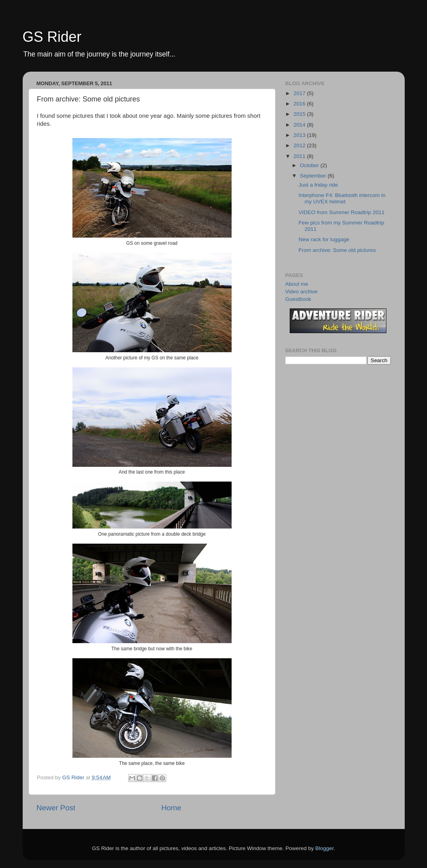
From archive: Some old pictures (337, 250)
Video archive (302, 292)
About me (297, 284)
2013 (300, 135)
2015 (300, 114)
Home (171, 808)
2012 (300, 145)
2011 (300, 156)
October (310, 165)
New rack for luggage (324, 239)
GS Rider (52, 37)
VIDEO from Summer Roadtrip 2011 (341, 212)
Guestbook (298, 299)
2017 (300, 93)
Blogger (324, 848)
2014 (300, 125)
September (314, 176)
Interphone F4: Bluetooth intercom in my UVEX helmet (342, 198)
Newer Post (56, 808)
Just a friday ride (318, 185)
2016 (300, 104)
